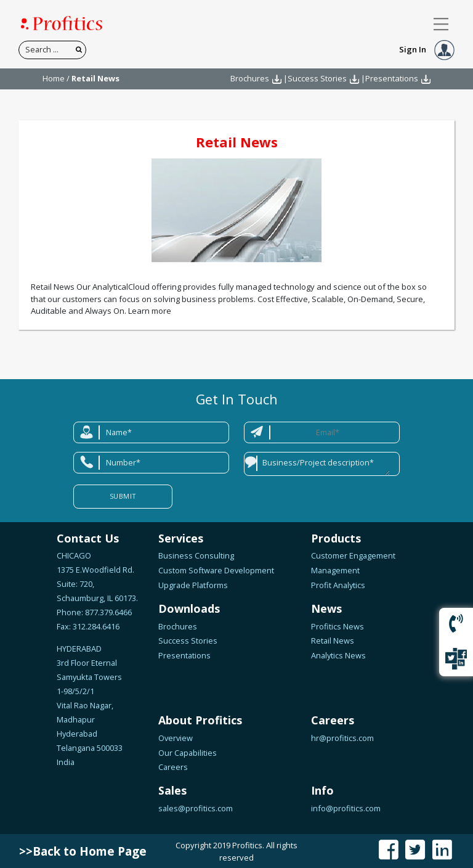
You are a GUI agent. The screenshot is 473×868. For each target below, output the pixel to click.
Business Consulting (196, 555)
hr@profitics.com (342, 738)
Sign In (427, 49)
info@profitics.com (346, 808)
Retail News (237, 142)
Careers (173, 767)
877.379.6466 (107, 612)
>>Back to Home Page (83, 851)
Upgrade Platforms (193, 585)
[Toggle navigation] (441, 24)
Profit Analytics (338, 585)
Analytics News (338, 655)
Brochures (250, 78)
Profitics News (338, 626)
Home (54, 78)
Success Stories (317, 78)
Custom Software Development (216, 570)
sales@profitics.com (196, 808)
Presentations (392, 78)
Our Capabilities (188, 753)
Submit (123, 496)
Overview (176, 738)
